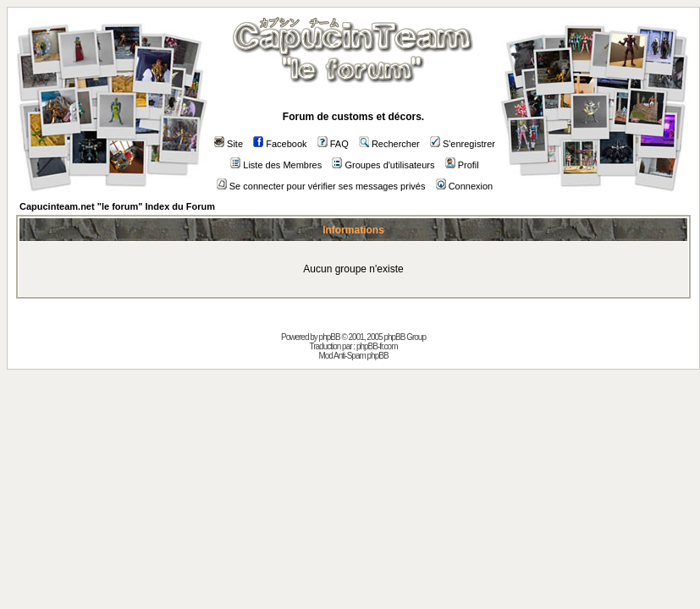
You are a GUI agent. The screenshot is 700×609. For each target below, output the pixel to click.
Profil (462, 165)
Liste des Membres (276, 165)
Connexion (465, 186)
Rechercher (389, 144)
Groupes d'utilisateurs (383, 165)
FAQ (333, 144)
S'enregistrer (463, 144)
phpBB (330, 337)
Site (229, 144)
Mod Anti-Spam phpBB (353, 356)
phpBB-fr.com (377, 346)
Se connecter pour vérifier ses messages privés (321, 186)
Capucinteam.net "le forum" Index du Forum (117, 206)
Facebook (280, 144)
